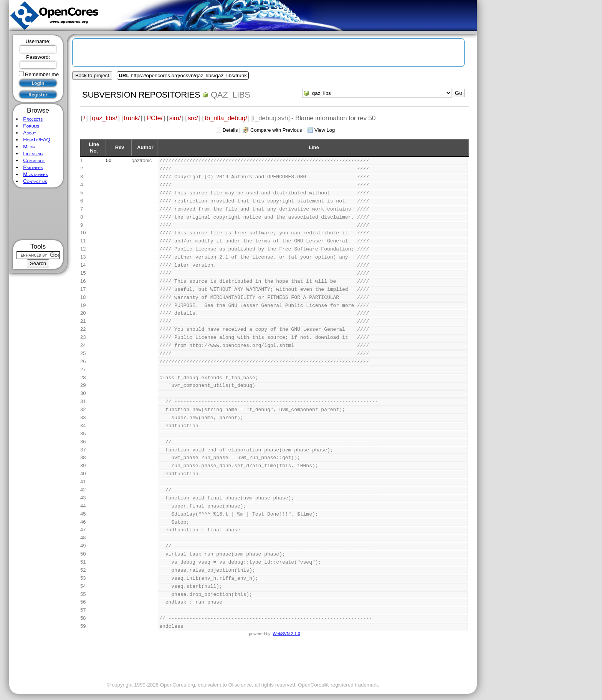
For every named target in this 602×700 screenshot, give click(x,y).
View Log (325, 130)
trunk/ (131, 118)
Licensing (33, 153)
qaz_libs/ (104, 118)
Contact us (35, 181)
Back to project (92, 75)
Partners (33, 167)
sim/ (175, 118)
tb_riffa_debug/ (226, 118)
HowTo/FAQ (37, 140)
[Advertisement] (38, 214)
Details (230, 130)
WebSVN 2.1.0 (286, 634)
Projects (33, 119)
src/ (193, 118)
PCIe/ (154, 118)
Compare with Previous (276, 130)
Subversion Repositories (141, 95)
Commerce (34, 160)
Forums (31, 126)
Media (29, 147)
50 (109, 160)
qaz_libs (230, 95)
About (30, 133)
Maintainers (35, 174)
